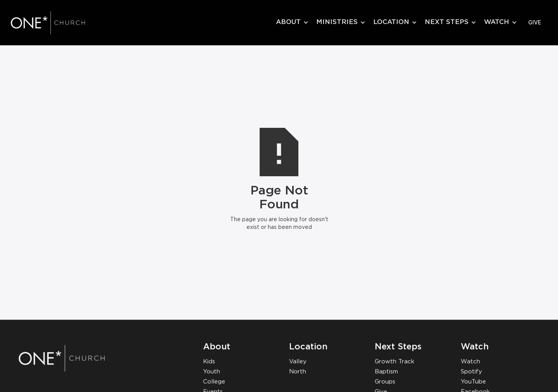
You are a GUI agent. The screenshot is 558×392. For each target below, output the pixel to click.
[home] (56, 22)
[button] (292, 22)
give (535, 22)
